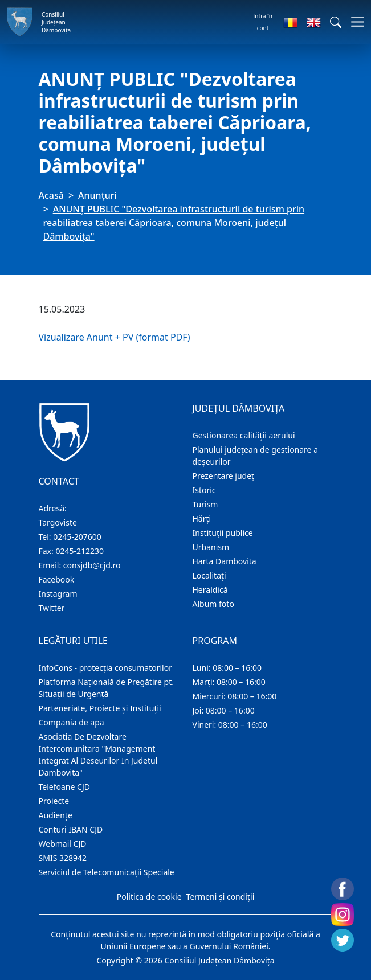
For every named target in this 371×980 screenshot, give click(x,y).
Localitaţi (209, 575)
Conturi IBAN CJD (71, 829)
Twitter (52, 608)
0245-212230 (79, 551)
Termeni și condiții (221, 897)
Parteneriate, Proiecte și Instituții (100, 708)
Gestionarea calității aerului (244, 435)
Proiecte (54, 801)
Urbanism (211, 547)
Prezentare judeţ (224, 476)
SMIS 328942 (63, 858)
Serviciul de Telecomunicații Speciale (107, 872)
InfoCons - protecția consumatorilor (106, 668)
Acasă (51, 195)
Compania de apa (72, 722)
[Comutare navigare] (354, 22)
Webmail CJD (63, 844)
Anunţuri (97, 195)
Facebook (57, 579)
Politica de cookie (149, 897)
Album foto (213, 604)
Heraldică (210, 590)
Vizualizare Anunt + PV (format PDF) (115, 337)
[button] (336, 22)
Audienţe (56, 815)
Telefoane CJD (64, 787)
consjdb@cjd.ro (92, 565)
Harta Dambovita (225, 561)
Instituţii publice (223, 533)
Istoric (204, 490)
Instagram (58, 594)
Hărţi (202, 518)
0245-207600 (77, 537)
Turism (205, 504)
